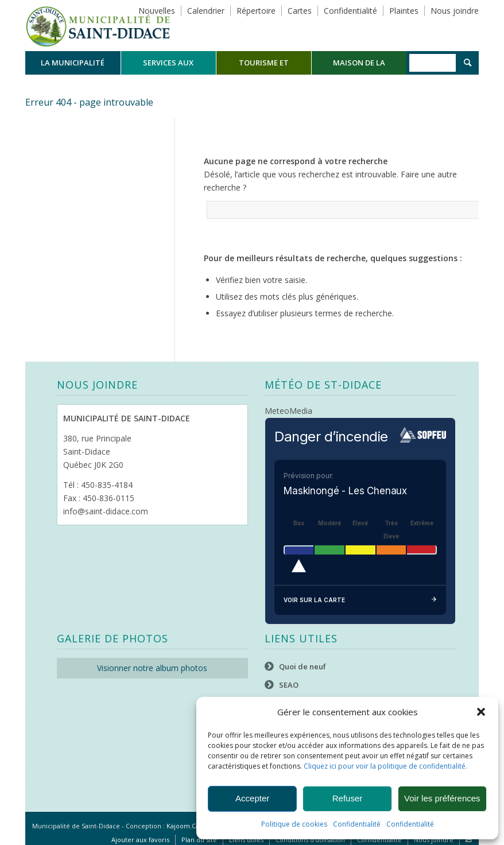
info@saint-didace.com (106, 511)
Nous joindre (455, 11)
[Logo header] (98, 25)
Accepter (252, 798)
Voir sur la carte (360, 600)
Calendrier (206, 11)
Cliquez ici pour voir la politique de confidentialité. (385, 766)
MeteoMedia (288, 411)
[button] (481, 712)
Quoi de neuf (303, 666)
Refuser (348, 798)
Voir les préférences (442, 798)
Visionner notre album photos (152, 668)
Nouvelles (157, 11)
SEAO (289, 685)
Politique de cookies (294, 824)
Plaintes (404, 11)
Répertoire (256, 11)
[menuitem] (73, 63)
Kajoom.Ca (183, 826)
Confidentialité (357, 824)
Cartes (300, 11)
